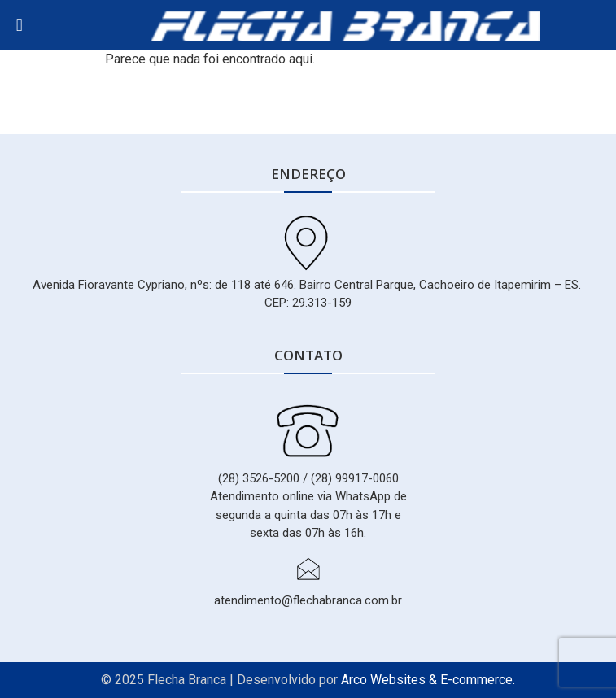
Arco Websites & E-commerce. (428, 680)
